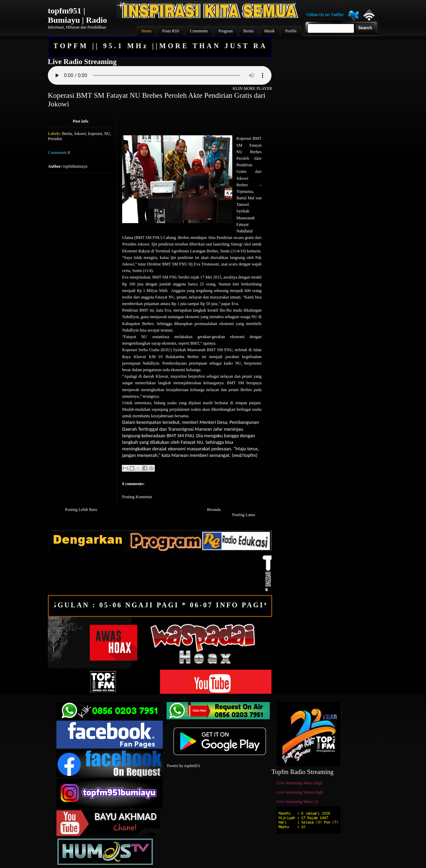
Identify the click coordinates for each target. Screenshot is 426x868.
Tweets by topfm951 (183, 766)
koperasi (95, 134)
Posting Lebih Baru (81, 510)
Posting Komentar (137, 497)
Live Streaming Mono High (300, 783)
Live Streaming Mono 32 (297, 802)
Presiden (55, 139)
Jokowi (80, 134)
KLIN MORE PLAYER (252, 88)
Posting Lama (244, 515)
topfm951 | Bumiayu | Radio (77, 15)
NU (107, 134)
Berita (67, 134)
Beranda (214, 510)
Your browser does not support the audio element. (160, 75)
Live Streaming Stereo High (300, 792)
